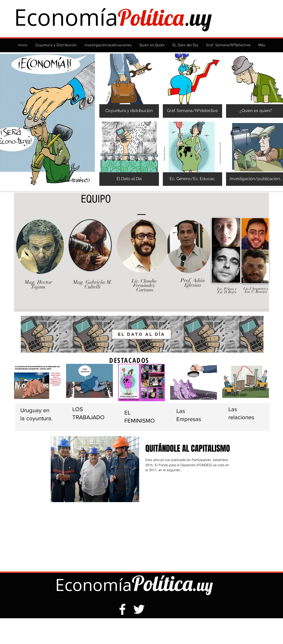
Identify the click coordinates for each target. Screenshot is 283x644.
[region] (142, 334)
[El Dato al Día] (141, 334)
